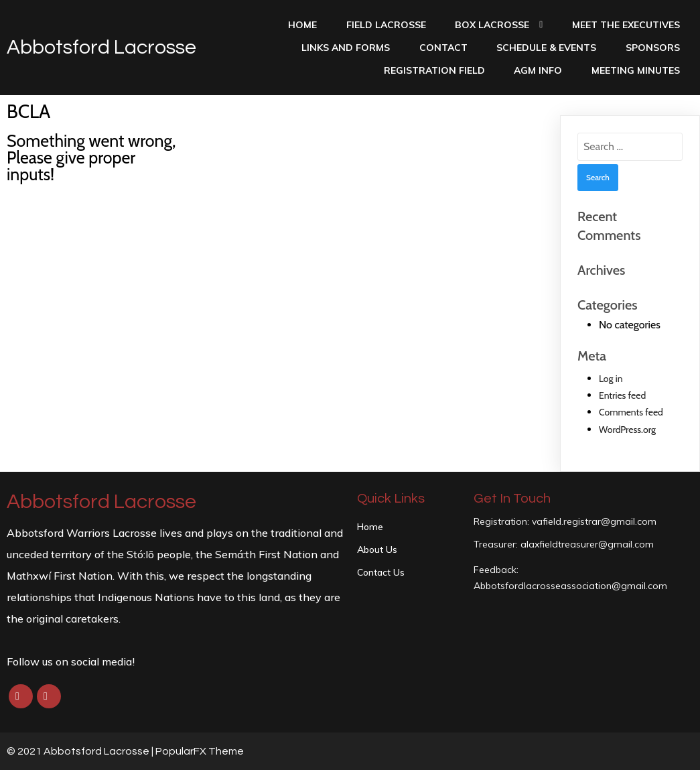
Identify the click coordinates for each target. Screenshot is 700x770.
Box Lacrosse (499, 25)
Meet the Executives (626, 25)
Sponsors (653, 48)
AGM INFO (538, 70)
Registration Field (434, 70)
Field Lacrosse (386, 25)
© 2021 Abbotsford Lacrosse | (81, 751)
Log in (611, 379)
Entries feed (622, 395)
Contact (443, 48)
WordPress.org (627, 430)
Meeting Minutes (636, 70)
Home (302, 25)
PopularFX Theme (200, 751)
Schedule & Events (546, 48)
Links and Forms (346, 48)
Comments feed (631, 412)
